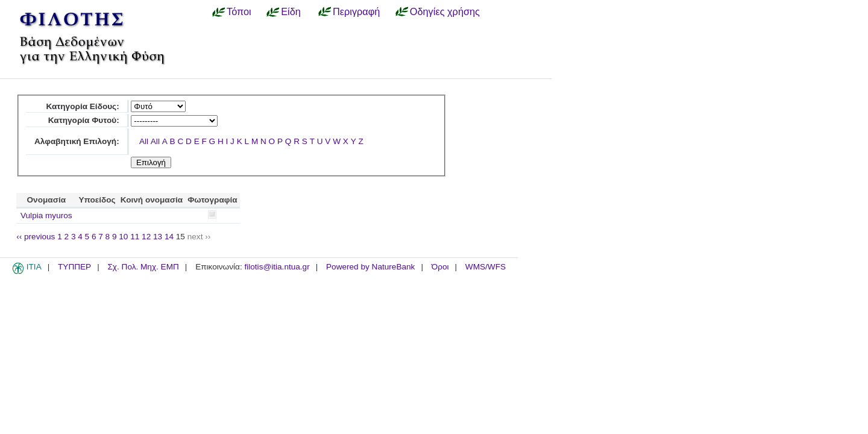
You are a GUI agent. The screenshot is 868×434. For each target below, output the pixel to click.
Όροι (440, 267)
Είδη (291, 11)
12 (146, 237)
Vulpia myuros (46, 215)
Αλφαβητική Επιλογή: (77, 141)
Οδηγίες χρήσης (445, 11)
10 (123, 237)
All (144, 141)
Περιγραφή (356, 11)
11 (135, 237)
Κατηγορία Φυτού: (84, 120)
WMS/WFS (486, 267)
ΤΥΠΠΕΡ (74, 267)
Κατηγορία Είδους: (82, 106)
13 (158, 237)
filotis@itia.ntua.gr (277, 267)
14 (169, 237)
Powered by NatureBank (370, 267)
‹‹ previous (36, 237)
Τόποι (239, 11)
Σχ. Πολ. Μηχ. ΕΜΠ (143, 267)
